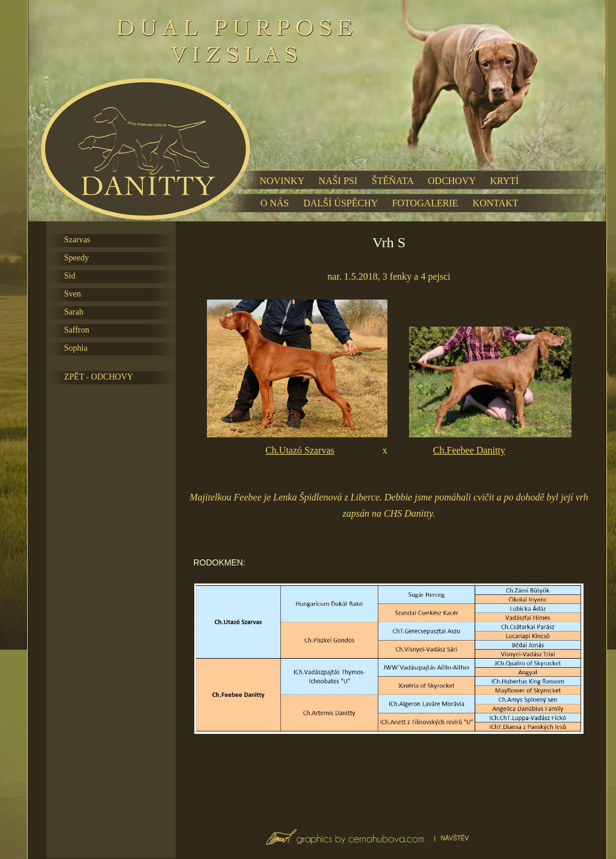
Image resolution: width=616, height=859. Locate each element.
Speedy (77, 258)
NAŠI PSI (338, 181)
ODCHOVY (451, 181)
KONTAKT (496, 203)
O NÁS (275, 203)
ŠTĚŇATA (393, 181)
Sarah (74, 312)
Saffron (77, 330)
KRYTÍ (504, 181)
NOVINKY (282, 181)
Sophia (76, 348)
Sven (73, 294)
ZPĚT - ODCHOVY (99, 377)
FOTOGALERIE (425, 203)
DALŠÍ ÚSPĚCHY (340, 203)
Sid (70, 276)
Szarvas (78, 240)
